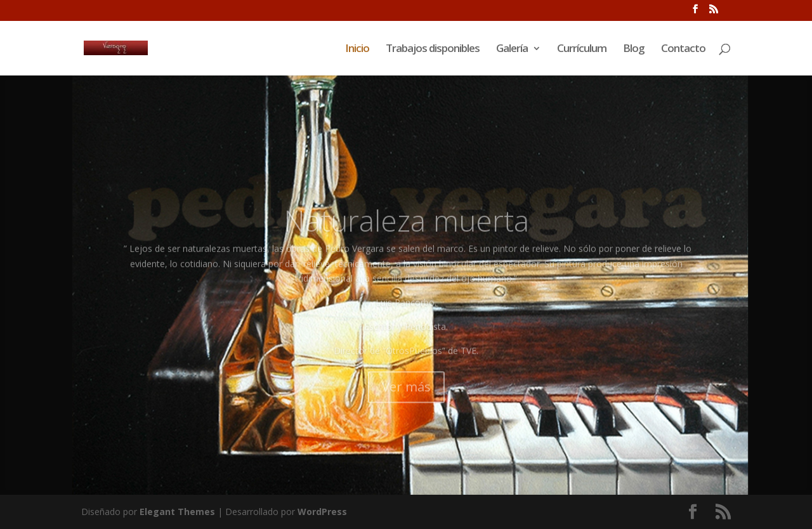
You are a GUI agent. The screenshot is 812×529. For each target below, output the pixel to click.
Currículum (582, 49)
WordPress (322, 512)
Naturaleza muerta (406, 237)
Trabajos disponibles (433, 49)
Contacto (683, 49)
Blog (634, 49)
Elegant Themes (177, 512)
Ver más (406, 403)
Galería (512, 49)
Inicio (357, 49)
